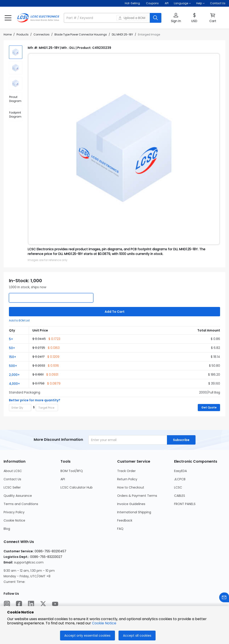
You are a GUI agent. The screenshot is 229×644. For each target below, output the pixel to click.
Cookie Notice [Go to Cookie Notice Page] (14, 520)
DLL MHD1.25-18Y (122, 34)
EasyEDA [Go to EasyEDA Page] (180, 471)
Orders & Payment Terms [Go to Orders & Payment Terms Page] (137, 496)
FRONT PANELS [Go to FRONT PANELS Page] (185, 504)
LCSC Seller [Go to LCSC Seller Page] (12, 487)
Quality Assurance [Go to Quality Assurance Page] (18, 496)
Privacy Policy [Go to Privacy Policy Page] (14, 512)
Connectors (42, 34)
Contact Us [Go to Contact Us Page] (12, 479)
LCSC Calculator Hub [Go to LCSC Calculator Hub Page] (77, 487)
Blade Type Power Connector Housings (81, 34)
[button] (182, 3)
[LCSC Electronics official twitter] (43, 605)
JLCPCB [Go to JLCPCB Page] (180, 479)
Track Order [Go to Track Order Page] (126, 471)
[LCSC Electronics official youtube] (55, 605)
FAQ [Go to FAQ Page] (120, 529)
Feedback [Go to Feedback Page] (125, 520)
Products (23, 34)
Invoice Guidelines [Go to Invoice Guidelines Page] (131, 504)
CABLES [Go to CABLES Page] (180, 496)
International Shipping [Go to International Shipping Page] (134, 512)
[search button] (156, 18)
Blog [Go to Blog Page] (7, 529)
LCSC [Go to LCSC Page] (178, 487)
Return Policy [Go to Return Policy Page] (127, 479)
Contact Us (218, 3)
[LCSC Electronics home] (38, 18)
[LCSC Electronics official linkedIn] (31, 605)
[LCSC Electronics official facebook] (19, 605)
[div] (16, 99)
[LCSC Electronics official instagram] (7, 605)
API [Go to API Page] (63, 479)
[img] (16, 52)
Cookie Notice (104, 623)
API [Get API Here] (167, 3)
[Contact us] (224, 598)
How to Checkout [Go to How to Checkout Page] (131, 487)
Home (8, 34)
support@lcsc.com (29, 562)
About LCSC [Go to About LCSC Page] (13, 471)
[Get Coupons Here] (152, 3)
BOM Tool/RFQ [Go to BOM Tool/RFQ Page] (72, 471)
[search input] (107, 18)
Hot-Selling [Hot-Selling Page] (133, 3)
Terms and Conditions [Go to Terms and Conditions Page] (21, 504)
